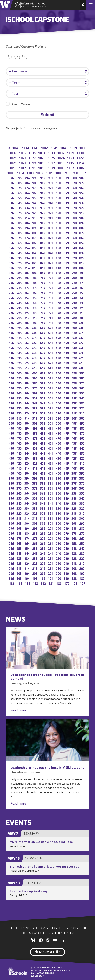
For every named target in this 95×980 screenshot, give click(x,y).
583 (35, 383)
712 (43, 318)
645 (19, 353)
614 (27, 368)
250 (59, 548)
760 (59, 293)
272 (43, 538)
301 (51, 523)
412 (43, 468)
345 (19, 503)
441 (51, 453)
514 (27, 418)
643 (35, 353)
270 (59, 538)
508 (74, 418)
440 (59, 453)
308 (74, 518)
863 (35, 243)
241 (51, 553)
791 (51, 278)
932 (43, 208)
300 (59, 523)
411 (51, 468)
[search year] (47, 94)
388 (74, 478)
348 (74, 498)
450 (59, 448)
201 (51, 573)
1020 (23, 162)
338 (74, 503)
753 (35, 298)
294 (27, 528)
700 (59, 323)
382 (43, 483)
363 (35, 493)
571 (51, 388)
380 (59, 483)
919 (67, 213)
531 (51, 408)
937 (82, 203)
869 (67, 238)
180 (59, 583)
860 (59, 243)
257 (82, 543)
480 (59, 433)
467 (82, 438)
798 (74, 273)
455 (19, 448)
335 (19, 508)
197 (82, 573)
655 (19, 348)
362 (43, 493)
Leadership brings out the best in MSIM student (47, 768)
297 (82, 523)
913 (35, 218)
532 (43, 408)
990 (59, 177)
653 (35, 348)
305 (19, 523)
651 (51, 348)
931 (51, 208)
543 (35, 403)
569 (67, 388)
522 (43, 413)
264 (27, 543)
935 (19, 208)
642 (43, 353)
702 (43, 323)
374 (27, 488)
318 (74, 513)
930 (59, 208)
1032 (61, 152)
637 (82, 353)
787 (82, 278)
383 (35, 483)
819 (67, 263)
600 (59, 373)
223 (35, 563)
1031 (71, 152)
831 (51, 258)
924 (27, 213)
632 (43, 358)
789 (67, 278)
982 (43, 182)
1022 (80, 157)
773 (35, 288)
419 (67, 463)
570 (59, 388)
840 (59, 253)
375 (19, 488)
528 (74, 408)
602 (43, 373)
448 (74, 448)
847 (82, 248)
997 (84, 172)
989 (67, 177)
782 (43, 283)
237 (82, 553)
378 (74, 483)
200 (59, 573)
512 (43, 418)
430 (59, 458)
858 (74, 243)
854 (27, 248)
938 (74, 203)
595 (19, 378)
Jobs (11, 928)
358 (74, 493)
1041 (54, 147)
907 (82, 218)
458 (74, 443)
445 (19, 453)
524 (27, 413)
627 (82, 358)
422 (43, 463)
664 (27, 343)
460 (59, 443)
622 (43, 363)
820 (59, 263)
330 (59, 508)
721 (51, 313)
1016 (61, 162)
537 (82, 403)
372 (43, 488)
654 (27, 348)
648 (74, 348)
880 (59, 233)
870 (59, 238)
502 (43, 423)
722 (43, 313)
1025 (52, 157)
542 (43, 403)
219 (67, 563)
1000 (59, 172)
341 (51, 503)
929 (67, 208)
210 (59, 568)
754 (27, 298)
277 (82, 533)
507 (82, 418)
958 (74, 193)
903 (35, 223)
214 (27, 568)
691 (51, 328)
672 (43, 338)
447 (82, 448)
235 (19, 558)
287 (82, 528)
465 (19, 443)
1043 (35, 147)
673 (35, 338)
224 (27, 563)
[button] (83, 5)
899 (67, 223)
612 (43, 368)
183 (36, 583)
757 (82, 293)
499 (67, 423)
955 (19, 198)
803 (35, 273)
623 (35, 363)
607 (82, 368)
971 (51, 188)
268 (74, 538)
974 (27, 188)
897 (82, 223)
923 (35, 213)
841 (51, 253)
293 (35, 528)
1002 (40, 172)
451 (51, 448)
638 (74, 353)
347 (82, 498)
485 (19, 433)
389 (67, 478)
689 (67, 328)
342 (43, 503)
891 (51, 228)
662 (43, 343)
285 (19, 533)
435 (19, 458)
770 (59, 288)
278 (74, 533)
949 (67, 198)
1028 (23, 157)
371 (51, 488)
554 (27, 398)
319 (67, 513)
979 (67, 182)
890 (59, 228)
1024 (61, 157)
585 (19, 383)
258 (74, 543)
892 (43, 228)
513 (35, 418)
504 (27, 423)
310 (59, 518)
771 (51, 288)
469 (67, 438)
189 (67, 578)
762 (43, 293)
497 (82, 423)
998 (76, 172)
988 (74, 177)
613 (35, 368)
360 (59, 493)
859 (67, 243)
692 (43, 328)
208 (74, 568)
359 (67, 493)
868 (74, 238)
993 (35, 177)
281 (51, 533)
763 (35, 293)
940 (59, 203)
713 (35, 318)
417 (82, 463)
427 (82, 458)
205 (19, 573)
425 (19, 463)
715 (19, 318)
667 (82, 338)
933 (35, 208)
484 (27, 433)
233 (35, 558)
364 (27, 493)
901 (51, 223)
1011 (32, 167)
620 (59, 363)
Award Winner (19, 104)
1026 (42, 157)
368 (74, 488)
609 (67, 368)
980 (59, 182)
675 (19, 338)
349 (67, 498)
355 (19, 498)
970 (59, 188)
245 (19, 553)
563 (35, 393)
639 (67, 353)
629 (67, 358)
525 (19, 413)
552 (43, 398)
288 (74, 528)
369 (67, 488)
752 (43, 298)
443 (35, 453)
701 (51, 323)
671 (51, 338)
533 (35, 408)
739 (67, 303)
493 (35, 428)
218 (74, 563)
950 (59, 198)
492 (43, 428)
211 (51, 568)
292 (43, 528)
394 (27, 478)
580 (59, 383)
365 (19, 493)
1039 (74, 147)
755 (19, 298)
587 (82, 378)
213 (35, 568)
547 (82, 398)
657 (82, 343)
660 (59, 343)
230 (59, 558)
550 (59, 398)
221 (51, 563)
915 (19, 218)
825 (19, 263)
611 (51, 368)
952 (43, 198)
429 (67, 458)
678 (74, 333)
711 (51, 318)
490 (59, 428)
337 (82, 503)
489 (67, 428)
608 (74, 368)
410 (59, 468)
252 (43, 548)
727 (82, 308)
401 (51, 473)
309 (67, 518)
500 (59, 423)
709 (67, 318)
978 (74, 182)
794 (27, 278)
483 (35, 433)
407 (82, 468)
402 (43, 473)
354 (27, 498)
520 (59, 413)
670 (59, 338)
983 (35, 182)
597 (82, 373)
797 (82, 273)
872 (43, 238)
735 (19, 308)
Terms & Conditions (75, 928)
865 (19, 243)
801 (51, 273)
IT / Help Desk (66, 933)
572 (43, 388)
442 (43, 453)
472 (43, 438)
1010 (42, 167)
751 (51, 298)
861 (51, 243)
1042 (45, 147)
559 (67, 393)
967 (82, 188)
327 (82, 508)
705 (19, 323)
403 (35, 473)
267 (82, 538)
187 (82, 578)
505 (19, 423)
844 (27, 253)
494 (27, 428)
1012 (23, 167)
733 (35, 308)
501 (51, 423)
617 (82, 363)
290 (59, 528)
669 (67, 338)
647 (82, 348)
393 (35, 478)
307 (82, 518)
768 (74, 288)
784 (27, 283)
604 (27, 373)
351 (51, 498)
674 (27, 338)
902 (43, 223)
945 (19, 203)
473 (35, 438)
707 (82, 318)
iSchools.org (17, 971)
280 (59, 533)
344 (27, 503)
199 (67, 573)
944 (27, 203)
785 (19, 283)
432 (43, 458)
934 (27, 208)
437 (82, 453)
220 (59, 563)
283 (35, 533)
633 (35, 358)
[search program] (47, 71)
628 (74, 358)
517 (82, 413)
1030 (80, 152)
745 (19, 303)
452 (43, 448)
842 (43, 253)
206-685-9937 (37, 976)
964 (27, 193)
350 (59, 498)
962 (43, 193)
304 (27, 523)
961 (51, 193)
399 (67, 473)
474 (27, 438)
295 (19, 528)
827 (82, 258)
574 (27, 388)
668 (74, 338)
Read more (18, 710)
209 (67, 568)
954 (27, 198)
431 (51, 458)
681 (51, 333)
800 (59, 273)
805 (19, 273)
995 (19, 177)
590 (59, 378)
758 (74, 293)
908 (74, 218)
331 (51, 508)
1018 (42, 162)
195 (19, 578)
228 (74, 558)
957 (82, 193)
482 (43, 433)
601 (51, 373)
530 (59, 408)
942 (43, 203)
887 (82, 228)
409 (67, 468)
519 (67, 413)
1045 (16, 147)
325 (19, 513)
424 (27, 463)
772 (43, 288)
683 (35, 333)
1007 (71, 167)
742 (43, 303)
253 (35, 548)
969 (67, 188)
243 (35, 553)
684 (27, 333)
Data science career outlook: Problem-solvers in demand (47, 677)
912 (43, 218)
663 (35, 343)
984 (27, 182)
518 (74, 413)
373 (35, 488)
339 (67, 503)
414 (27, 468)
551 (51, 398)
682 (43, 333)
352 (43, 498)
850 (59, 248)
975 (19, 188)
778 (74, 283)
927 (82, 208)
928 (74, 208)
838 (74, 253)
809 (67, 268)
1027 (32, 157)
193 (35, 578)
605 (19, 373)
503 (35, 423)
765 (19, 293)
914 (27, 218)
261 (51, 543)
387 (82, 478)
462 (43, 443)
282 (43, 533)
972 (43, 188)
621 (51, 363)
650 (59, 348)
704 (27, 323)
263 (35, 543)
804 (27, 273)
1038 (83, 147)
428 (74, 458)
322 (43, 513)
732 (43, 308)
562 (43, 393)
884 (27, 233)
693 (35, 328)
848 (74, 248)
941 (51, 203)
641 (51, 353)
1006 (80, 167)
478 (74, 433)
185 (20, 583)
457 (82, 443)
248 (74, 548)
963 (35, 193)
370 (59, 488)
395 (19, 478)
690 (59, 328)
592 (43, 378)
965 (19, 193)
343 (35, 503)
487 (82, 428)
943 (35, 203)
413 (35, 468)
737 (82, 303)
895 (19, 228)
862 (43, 243)
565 (19, 393)
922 (43, 213)
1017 (52, 162)
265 (19, 543)
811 (51, 268)
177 (83, 583)
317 (82, 513)
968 (74, 188)
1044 (26, 147)
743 (35, 303)
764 (27, 293)
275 (19, 538)
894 (27, 228)
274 (27, 538)
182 (44, 583)
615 (19, 368)
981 (51, 182)
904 (27, 223)
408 (74, 468)
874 (27, 238)
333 (35, 508)
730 (59, 308)
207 (82, 568)
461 (51, 443)
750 (59, 298)
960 (59, 193)
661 (51, 343)
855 (19, 248)
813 (35, 268)
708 (74, 318)
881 (51, 233)
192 (43, 578)
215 (19, 568)
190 (59, 578)
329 (67, 508)
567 (82, 388)
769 (67, 288)
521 (51, 413)
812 (43, 268)
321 (51, 513)
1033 (52, 152)
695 (19, 328)
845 (19, 253)
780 (59, 283)
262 (43, 543)
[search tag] (47, 83)
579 (67, 383)
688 (74, 328)
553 (35, 398)
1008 (61, 167)
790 (59, 278)
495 (19, 428)
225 (19, 563)
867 (82, 238)
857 (82, 243)
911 (51, 218)
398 (74, 473)
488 (74, 428)
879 (67, 233)
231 (51, 558)
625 (19, 363)
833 (35, 258)
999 (68, 172)
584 (27, 383)
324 (27, 513)
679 (67, 333)
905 (19, 223)
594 (27, 378)
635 (19, 358)
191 (51, 578)
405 (19, 473)
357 (82, 493)
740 (59, 303)
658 (74, 343)
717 (82, 313)
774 (27, 288)
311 (51, 518)
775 (19, 288)
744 (27, 303)
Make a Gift (47, 952)
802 (43, 273)
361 (51, 493)
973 (35, 188)
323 (35, 513)
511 (51, 418)
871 (51, 238)
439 (67, 453)
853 (35, 248)
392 (43, 478)
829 (67, 258)
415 (19, 468)
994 (27, 177)
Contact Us (27, 928)
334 (27, 508)
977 (82, 182)
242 (43, 553)
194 (27, 578)
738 (74, 303)
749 (67, 298)
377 (82, 483)
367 (82, 488)
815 (19, 268)
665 (19, 343)
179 (67, 583)
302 (43, 523)
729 (67, 308)
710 (59, 318)
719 (67, 313)
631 (51, 358)
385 (19, 483)
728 (74, 308)
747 (82, 298)
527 (82, 408)
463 (35, 443)
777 (82, 283)
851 (51, 248)
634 (27, 358)
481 (51, 433)
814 (27, 268)
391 (51, 478)
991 (51, 177)
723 (35, 313)
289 (67, 528)
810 (59, 268)
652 (43, 348)
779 (67, 283)
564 (27, 393)
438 (74, 453)
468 (74, 438)
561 (51, 393)
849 (67, 248)
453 (35, 448)
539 (67, 403)
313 (35, 518)
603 (35, 373)
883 (35, 233)
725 (19, 313)
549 (67, 398)
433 (35, 458)
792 (43, 278)
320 (59, 513)
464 (27, 443)
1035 (32, 152)
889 (67, 228)
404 (27, 473)
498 (74, 423)
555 (19, 398)
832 (43, 258)
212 (43, 568)
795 (19, 278)
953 (35, 198)
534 (27, 408)
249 (67, 548)
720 (59, 313)
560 (59, 393)
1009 (52, 167)
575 (19, 388)
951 (51, 198)
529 (67, 408)
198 (74, 573)
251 (51, 548)
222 (43, 563)
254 (27, 548)
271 (51, 538)
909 (67, 218)
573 (35, 388)
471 (51, 438)
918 (74, 213)
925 (19, 213)
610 (59, 368)
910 (59, 218)
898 (74, 223)
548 (74, 398)
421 (51, 463)
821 (51, 263)
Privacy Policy (48, 928)
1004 (21, 172)
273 (35, 538)
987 (82, 177)
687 (82, 328)
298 (74, 523)
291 (51, 528)
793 (35, 278)
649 (67, 348)
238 (74, 553)
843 (35, 253)
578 (74, 383)
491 (51, 428)
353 (35, 498)
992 (43, 177)
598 (74, 373)
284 (27, 533)
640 (59, 353)
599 (67, 373)
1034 (42, 152)
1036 (23, 152)
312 (43, 518)
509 (67, 418)
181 (51, 583)
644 (27, 353)
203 (35, 573)
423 (35, 463)
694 (27, 328)
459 (67, 443)
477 (82, 433)
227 (82, 558)
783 (35, 283)
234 (27, 558)
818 (74, 263)
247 (82, 548)
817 (82, 263)
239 (67, 553)
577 (82, 383)
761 (51, 293)
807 (82, 268)
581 (51, 383)
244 (27, 553)
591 (51, 378)
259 (67, 543)
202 (43, 573)
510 (59, 418)
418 (74, 463)
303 (35, 523)
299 (67, 523)
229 (67, 558)
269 (67, 538)
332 (43, 508)
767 (82, 288)
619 (67, 363)
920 (59, 213)
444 (27, 453)
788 (74, 278)
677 (82, 333)
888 (74, 228)
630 (59, 358)
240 (59, 553)
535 (19, 408)
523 (35, 413)
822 (43, 263)
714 (27, 318)
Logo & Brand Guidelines (37, 933)
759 (67, 293)
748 (74, 298)
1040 (64, 147)
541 (51, 403)
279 (67, 533)
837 (82, 253)
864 (27, 243)
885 (19, 233)
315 (19, 518)
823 (35, 263)
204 (27, 573)
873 (35, 238)
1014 (80, 162)
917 (82, 213)
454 (27, 448)
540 (59, 403)
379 (67, 483)
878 (74, 233)
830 (59, 258)
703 (35, 323)
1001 (50, 172)
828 (74, 258)
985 (19, 182)
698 (74, 323)
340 (59, 503)
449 (67, 448)
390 (59, 478)
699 (67, 323)
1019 (32, 162)
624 (27, 363)
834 (27, 258)
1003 (30, 172)
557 (82, 393)
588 (74, 378)
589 (67, 378)
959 (67, 193)
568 (74, 388)
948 (74, 198)
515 (19, 418)
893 (35, 228)
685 (19, 333)
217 (82, 563)
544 (27, 403)
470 (59, 438)
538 (74, 403)
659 (67, 343)
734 (27, 308)
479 (67, 433)
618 (74, 363)
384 (27, 483)
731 (51, 308)
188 (74, 578)
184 (28, 583)
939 (67, 203)
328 (74, 508)
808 (74, 268)
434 (27, 458)
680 (59, 333)
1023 (71, 157)
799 (67, 273)
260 (59, 543)
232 (43, 558)
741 (51, 303)
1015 (71, 162)
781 (51, 283)
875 (19, 238)
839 (67, 253)
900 (59, 223)
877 (82, 233)
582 (43, 383)
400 (59, 473)
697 (82, 323)
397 (82, 473)
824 (27, 263)
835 (19, 258)
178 (75, 583)
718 (74, 313)
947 (82, 198)
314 (27, 518)
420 (59, 463)
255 (19, 548)
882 (43, 233)
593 (35, 378)
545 (19, 403)
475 (19, 438)
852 (43, 248)
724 (27, 313)
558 (74, 393)
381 (51, 483)
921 (51, 213)
